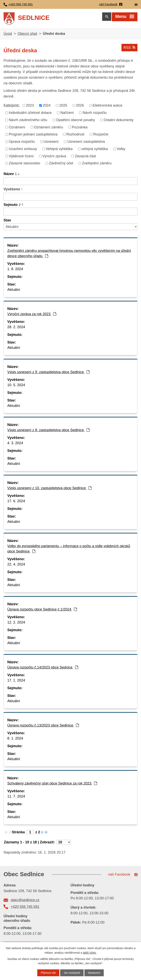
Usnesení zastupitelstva (86, 142)
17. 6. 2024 (16, 502)
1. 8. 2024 (15, 270)
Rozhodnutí (75, 135)
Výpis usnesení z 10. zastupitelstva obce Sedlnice (49, 489)
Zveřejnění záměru (97, 164)
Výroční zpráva (54, 157)
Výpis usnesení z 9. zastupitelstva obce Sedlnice (48, 373)
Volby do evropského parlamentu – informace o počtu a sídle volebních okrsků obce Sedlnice (69, 549)
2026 (80, 106)
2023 (30, 106)
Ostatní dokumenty (119, 121)
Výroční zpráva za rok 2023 (32, 315)
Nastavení (94, 973)
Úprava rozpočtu (22, 142)
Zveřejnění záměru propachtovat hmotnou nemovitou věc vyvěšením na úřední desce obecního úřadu (69, 254)
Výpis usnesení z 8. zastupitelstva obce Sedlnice (48, 431)
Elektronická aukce (108, 106)
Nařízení (67, 113)
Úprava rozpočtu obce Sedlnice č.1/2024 (42, 610)
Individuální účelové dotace (30, 113)
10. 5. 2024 (16, 386)
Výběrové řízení (21, 157)
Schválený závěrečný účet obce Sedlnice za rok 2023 (52, 784)
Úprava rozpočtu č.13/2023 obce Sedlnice (43, 726)
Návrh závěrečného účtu (28, 121)
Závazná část (85, 157)
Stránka (18, 833)
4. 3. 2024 (15, 444)
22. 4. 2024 (16, 565)
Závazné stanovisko (25, 164)
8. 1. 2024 (15, 739)
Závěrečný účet (61, 164)
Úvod (8, 34)
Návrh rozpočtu (95, 113)
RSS (129, 48)
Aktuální (14, 290)
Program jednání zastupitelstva (33, 135)
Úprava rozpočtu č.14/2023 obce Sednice (43, 668)
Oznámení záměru (49, 128)
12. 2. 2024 (16, 623)
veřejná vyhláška (95, 150)
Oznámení (17, 128)
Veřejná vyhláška (59, 150)
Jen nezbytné (72, 973)
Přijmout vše (48, 973)
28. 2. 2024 (16, 328)
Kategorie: (12, 106)
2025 (63, 106)
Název (10, 175)
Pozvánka (80, 128)
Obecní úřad (27, 34)
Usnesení (51, 142)
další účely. (90, 952)
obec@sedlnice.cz (25, 901)
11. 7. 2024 (16, 797)
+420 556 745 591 (25, 907)
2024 (47, 106)
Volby (121, 150)
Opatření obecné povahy (75, 121)
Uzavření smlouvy (23, 150)
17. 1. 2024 (16, 681)
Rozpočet (101, 135)
